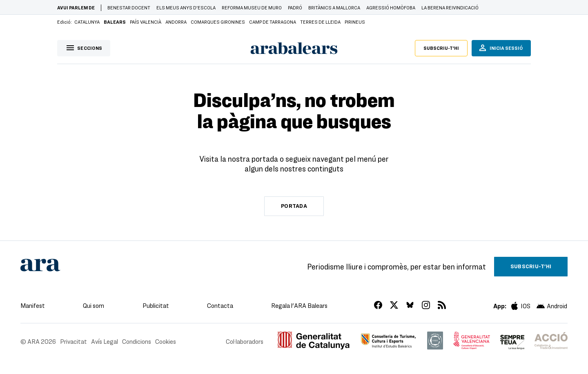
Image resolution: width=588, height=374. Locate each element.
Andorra (176, 22)
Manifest (33, 305)
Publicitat (156, 305)
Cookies (166, 341)
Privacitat (73, 341)
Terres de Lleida (320, 22)
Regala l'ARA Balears (299, 305)
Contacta (220, 305)
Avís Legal (105, 341)
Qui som (94, 305)
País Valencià (146, 22)
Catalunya (87, 22)
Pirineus (355, 22)
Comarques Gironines (218, 22)
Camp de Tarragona (273, 22)
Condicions (137, 341)
